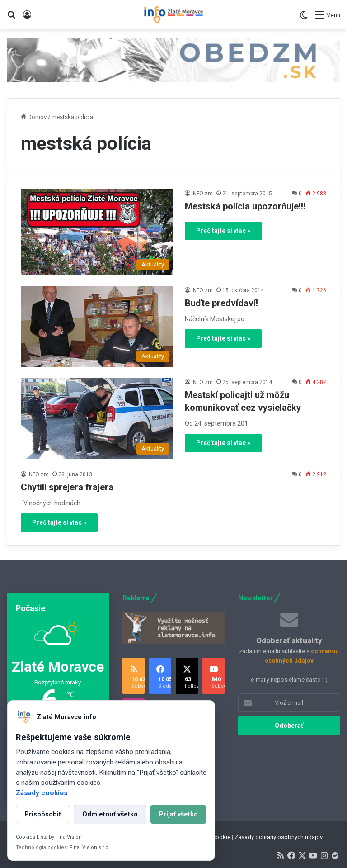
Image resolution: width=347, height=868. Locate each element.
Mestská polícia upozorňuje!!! (245, 206)
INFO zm (202, 194)
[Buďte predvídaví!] (97, 327)
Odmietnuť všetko (110, 814)
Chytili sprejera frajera (67, 487)
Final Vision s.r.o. (90, 847)
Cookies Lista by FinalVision (49, 837)
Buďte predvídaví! (221, 303)
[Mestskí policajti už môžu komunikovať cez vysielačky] (97, 418)
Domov (34, 117)
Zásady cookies (42, 793)
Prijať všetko (178, 814)
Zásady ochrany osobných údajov (279, 837)
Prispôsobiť (43, 814)
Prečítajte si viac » (223, 231)
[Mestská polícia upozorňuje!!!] (97, 232)
